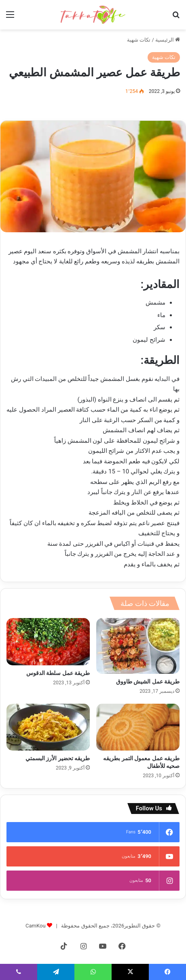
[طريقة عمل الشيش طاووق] (138, 646)
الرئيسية (168, 40)
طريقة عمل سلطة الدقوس (58, 673)
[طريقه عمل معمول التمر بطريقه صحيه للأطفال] (138, 727)
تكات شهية (139, 40)
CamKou (36, 926)
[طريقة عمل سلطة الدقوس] (48, 641)
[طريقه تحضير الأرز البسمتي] (48, 727)
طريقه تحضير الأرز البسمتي (58, 758)
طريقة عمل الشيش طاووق (148, 681)
